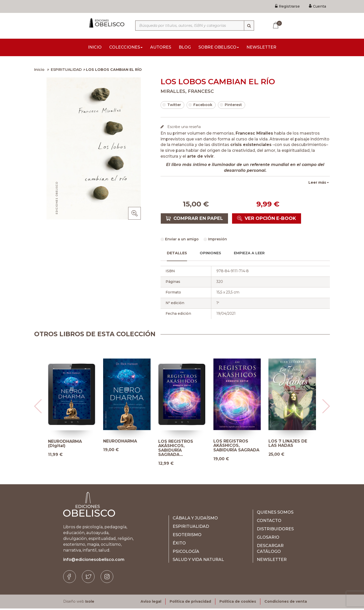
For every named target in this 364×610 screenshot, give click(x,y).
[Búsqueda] (249, 26)
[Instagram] (107, 578)
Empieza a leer (249, 255)
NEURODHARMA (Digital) (65, 445)
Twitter (172, 106)
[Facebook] (70, 578)
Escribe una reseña (184, 128)
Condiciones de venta (286, 603)
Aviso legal (151, 603)
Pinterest (231, 106)
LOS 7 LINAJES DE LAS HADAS (288, 445)
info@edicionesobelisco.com (94, 561)
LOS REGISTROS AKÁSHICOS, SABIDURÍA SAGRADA (236, 447)
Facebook (200, 106)
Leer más (317, 184)
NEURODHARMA (120, 443)
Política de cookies (238, 603)
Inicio (39, 71)
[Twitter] (88, 578)
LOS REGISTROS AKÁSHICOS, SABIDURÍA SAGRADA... (176, 450)
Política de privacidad (190, 603)
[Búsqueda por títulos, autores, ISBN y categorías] (195, 26)
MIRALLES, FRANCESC (187, 93)
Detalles (177, 255)
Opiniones (210, 255)
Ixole (90, 603)
